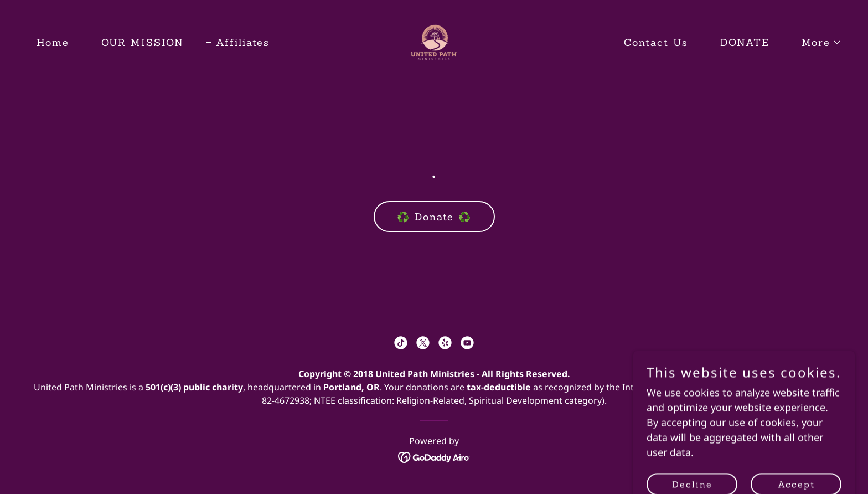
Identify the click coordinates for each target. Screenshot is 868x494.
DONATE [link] (745, 42)
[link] (434, 41)
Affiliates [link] (243, 42)
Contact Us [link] (656, 42)
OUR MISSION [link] (143, 42)
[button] (817, 43)
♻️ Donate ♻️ (434, 217)
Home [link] (53, 42)
